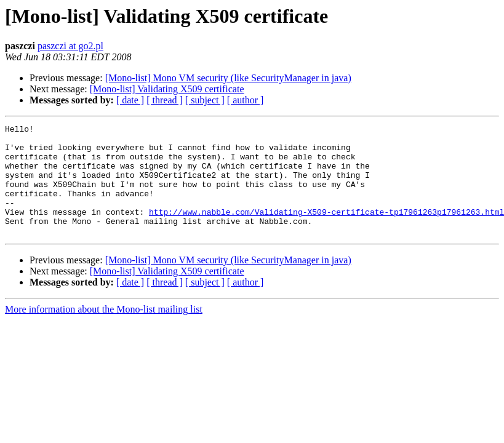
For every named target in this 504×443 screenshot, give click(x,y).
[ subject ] (205, 100)
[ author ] (246, 100)
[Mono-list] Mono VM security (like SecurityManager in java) (228, 78)
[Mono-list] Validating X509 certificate (167, 89)
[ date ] (130, 100)
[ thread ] (165, 100)
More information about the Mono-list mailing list (104, 331)
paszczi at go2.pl (70, 46)
